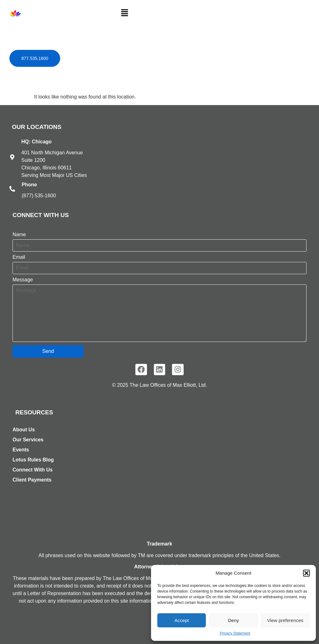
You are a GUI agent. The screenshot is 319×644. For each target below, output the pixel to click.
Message (23, 280)
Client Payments (32, 480)
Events (21, 450)
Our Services (28, 440)
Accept (182, 620)
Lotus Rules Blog (33, 460)
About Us (24, 430)
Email (19, 257)
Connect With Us (33, 470)
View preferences (285, 620)
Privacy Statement (235, 633)
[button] (306, 573)
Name (19, 235)
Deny (233, 620)
